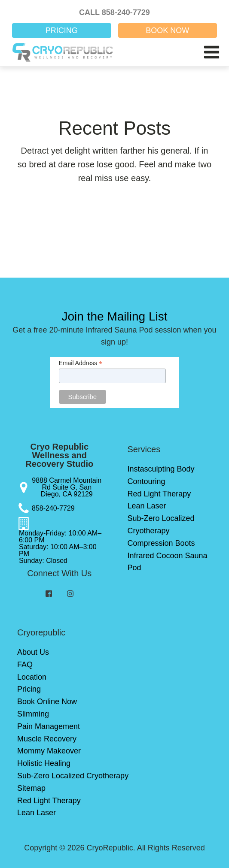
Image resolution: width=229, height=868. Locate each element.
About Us (33, 652)
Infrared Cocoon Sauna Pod (168, 562)
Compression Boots (161, 543)
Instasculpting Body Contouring (161, 475)
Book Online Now (47, 702)
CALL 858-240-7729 (114, 12)
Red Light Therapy (159, 494)
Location (32, 677)
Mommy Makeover (49, 751)
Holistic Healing (44, 763)
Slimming (33, 714)
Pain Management (49, 726)
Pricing (29, 689)
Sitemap (31, 788)
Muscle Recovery (47, 739)
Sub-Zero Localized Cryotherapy (161, 525)
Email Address (81, 363)
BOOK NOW (167, 30)
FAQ (25, 665)
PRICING (62, 30)
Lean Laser (147, 506)
